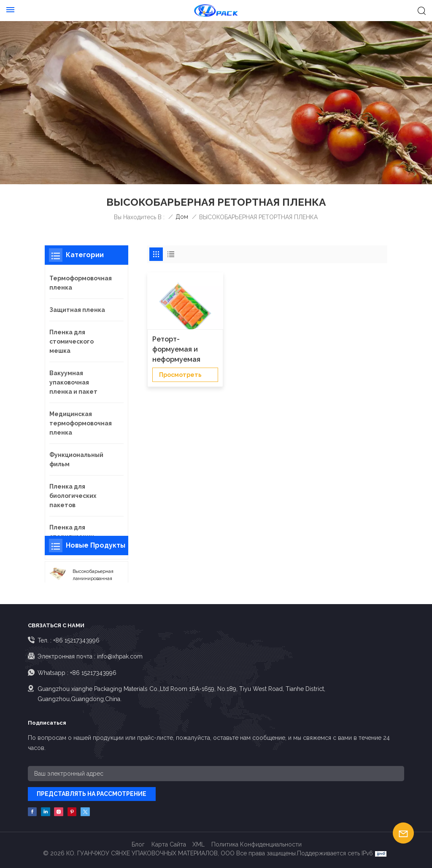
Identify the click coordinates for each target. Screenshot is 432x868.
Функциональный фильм (76, 460)
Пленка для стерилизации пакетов (72, 537)
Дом (182, 217)
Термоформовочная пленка (81, 283)
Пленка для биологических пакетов (73, 496)
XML (198, 844)
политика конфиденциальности (256, 844)
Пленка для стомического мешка (72, 341)
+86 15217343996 (76, 640)
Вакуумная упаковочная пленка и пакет (73, 382)
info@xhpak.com (120, 656)
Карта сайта (169, 844)
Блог (138, 844)
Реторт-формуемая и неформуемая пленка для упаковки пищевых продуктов (184, 350)
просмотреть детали (180, 377)
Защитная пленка (77, 310)
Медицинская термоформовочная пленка (81, 423)
